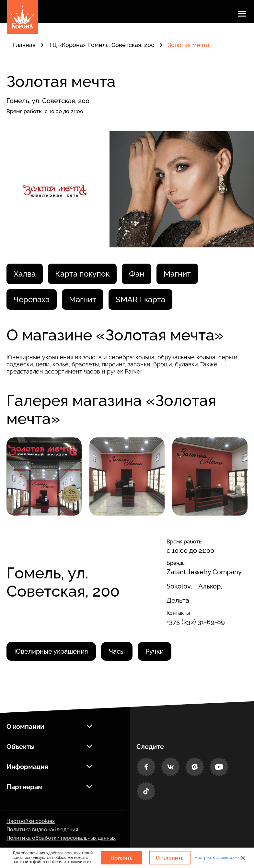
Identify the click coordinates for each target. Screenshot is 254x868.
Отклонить (170, 858)
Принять (121, 858)
